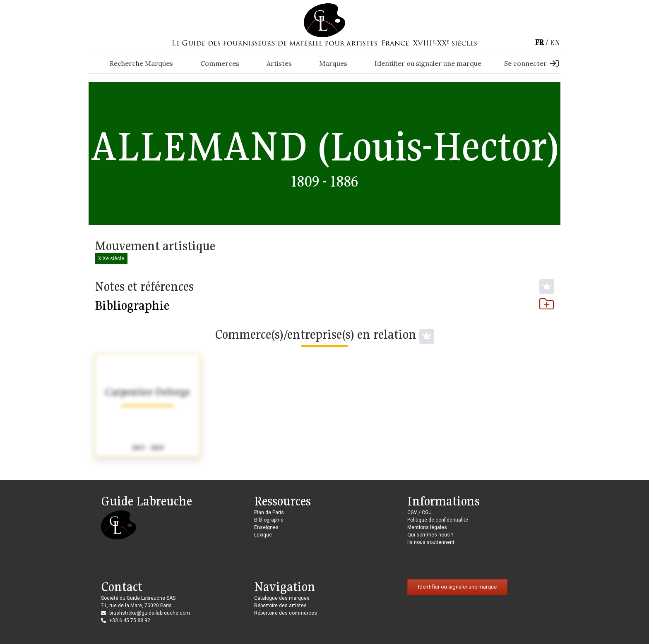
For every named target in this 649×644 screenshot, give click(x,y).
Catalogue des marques (282, 598)
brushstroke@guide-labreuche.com (150, 613)
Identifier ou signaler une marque (428, 63)
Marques (333, 63)
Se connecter (531, 63)
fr (539, 42)
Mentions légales (427, 527)
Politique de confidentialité (438, 520)
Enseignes (266, 527)
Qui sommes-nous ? (430, 535)
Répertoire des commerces (286, 613)
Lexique (263, 535)
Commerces (220, 63)
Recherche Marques (141, 63)
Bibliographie (324, 305)
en (555, 42)
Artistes (279, 63)
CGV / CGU (419, 512)
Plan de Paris (269, 512)
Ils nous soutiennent (431, 542)
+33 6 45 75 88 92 (130, 620)
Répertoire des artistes (280, 606)
